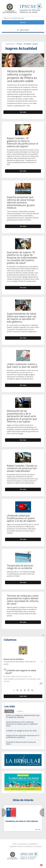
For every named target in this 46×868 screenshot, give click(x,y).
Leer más (23, 696)
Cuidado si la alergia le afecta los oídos (22, 731)
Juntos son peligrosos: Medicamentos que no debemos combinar (23, 716)
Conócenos (23, 844)
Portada (19, 44)
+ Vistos (9, 711)
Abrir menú (23, 30)
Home (15, 844)
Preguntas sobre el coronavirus (21, 846)
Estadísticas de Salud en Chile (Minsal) (22, 821)
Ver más (23, 112)
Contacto (38, 846)
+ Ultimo (20, 711)
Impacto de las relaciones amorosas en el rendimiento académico (23, 736)
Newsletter (33, 844)
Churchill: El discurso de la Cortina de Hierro (21, 743)
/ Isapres (35, 44)
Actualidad (27, 44)
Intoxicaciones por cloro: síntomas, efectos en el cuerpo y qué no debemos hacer (22, 724)
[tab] (9, 711)
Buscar (23, 22)
